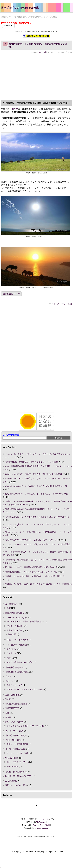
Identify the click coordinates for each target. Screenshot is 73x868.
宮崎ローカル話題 (15, 626)
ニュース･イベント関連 (62, 304)
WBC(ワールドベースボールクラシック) (24, 689)
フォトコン (12, 653)
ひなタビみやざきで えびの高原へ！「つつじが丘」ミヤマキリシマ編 (37, 494)
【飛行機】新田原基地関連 (17, 672)
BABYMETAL (12, 766)
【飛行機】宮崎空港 (14, 667)
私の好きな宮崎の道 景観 (16, 704)
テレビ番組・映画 (13, 740)
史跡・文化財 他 (12, 695)
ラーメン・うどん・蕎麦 (17, 753)
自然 (7, 713)
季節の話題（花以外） (15, 613)
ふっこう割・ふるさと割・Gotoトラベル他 (25, 726)
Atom (43, 822)
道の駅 (8, 699)
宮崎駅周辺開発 (12, 708)
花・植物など (11, 604)
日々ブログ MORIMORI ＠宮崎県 (20, 8)
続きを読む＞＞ (10, 294)
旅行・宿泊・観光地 (14, 722)
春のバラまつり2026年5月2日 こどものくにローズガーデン (32, 540)
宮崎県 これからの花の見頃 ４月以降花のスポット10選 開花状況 (35, 576)
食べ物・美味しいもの (15, 749)
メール (46, 819)
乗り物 (8, 676)
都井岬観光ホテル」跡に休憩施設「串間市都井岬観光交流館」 (35, 45)
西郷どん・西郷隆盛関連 (17, 744)
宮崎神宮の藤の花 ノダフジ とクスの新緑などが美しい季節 (31, 572)
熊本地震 (12, 634)
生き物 (8, 717)
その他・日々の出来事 (15, 772)
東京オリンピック (15, 685)
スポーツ (9, 681)
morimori (42, 52)
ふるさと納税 (11, 781)
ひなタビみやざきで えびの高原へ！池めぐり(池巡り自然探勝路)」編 (36, 486)
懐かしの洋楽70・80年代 (18, 762)
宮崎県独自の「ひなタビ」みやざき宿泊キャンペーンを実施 (32, 462)
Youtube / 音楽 (12, 758)
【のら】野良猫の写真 (15, 735)
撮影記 (10, 658)
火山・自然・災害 (15, 630)
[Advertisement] (36, 76)
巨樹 (9, 608)
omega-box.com (42, 828)
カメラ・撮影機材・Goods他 (19, 662)
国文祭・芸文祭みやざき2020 (18, 776)
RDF (38, 822)
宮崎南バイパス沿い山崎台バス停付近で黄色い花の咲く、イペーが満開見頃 (39, 584)
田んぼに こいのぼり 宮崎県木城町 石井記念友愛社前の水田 (32, 567)
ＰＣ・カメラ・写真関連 (16, 645)
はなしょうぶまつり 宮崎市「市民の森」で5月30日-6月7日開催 (34, 474)
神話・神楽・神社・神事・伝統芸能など (24, 621)
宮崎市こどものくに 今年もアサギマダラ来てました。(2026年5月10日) (37, 517)
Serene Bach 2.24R (41, 825)
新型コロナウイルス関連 (17, 640)
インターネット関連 (14, 731)
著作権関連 (12, 649)
